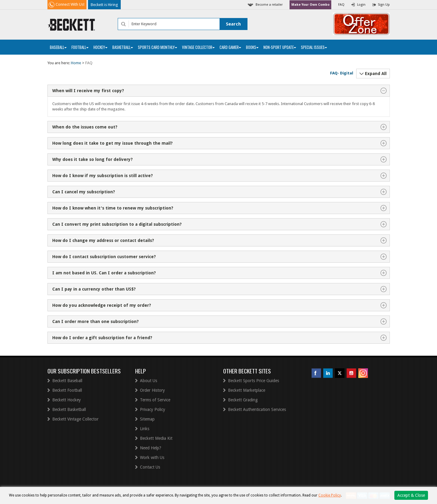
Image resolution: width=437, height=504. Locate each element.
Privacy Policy (153, 409)
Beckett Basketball (69, 409)
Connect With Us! (70, 4)
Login (361, 5)
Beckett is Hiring (104, 5)
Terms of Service (155, 400)
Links (145, 429)
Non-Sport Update (280, 47)
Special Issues (314, 47)
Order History (152, 390)
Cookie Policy (330, 495)
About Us (149, 381)
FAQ (341, 5)
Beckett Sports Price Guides (253, 381)
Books (252, 47)
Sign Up (384, 5)
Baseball (58, 47)
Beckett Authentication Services (257, 409)
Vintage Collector (198, 47)
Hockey (100, 47)
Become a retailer (269, 5)
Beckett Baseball (67, 381)
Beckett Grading (243, 400)
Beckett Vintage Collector (75, 419)
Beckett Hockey (67, 400)
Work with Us (152, 457)
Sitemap (147, 419)
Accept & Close (411, 495)
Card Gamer (230, 47)
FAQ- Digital (342, 73)
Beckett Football (67, 390)
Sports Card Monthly (158, 47)
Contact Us (150, 467)
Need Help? (151, 448)
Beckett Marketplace (247, 390)
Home (76, 63)
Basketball (123, 47)
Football (80, 47)
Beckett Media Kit (156, 438)
